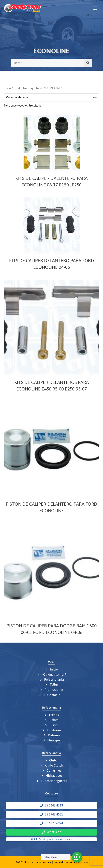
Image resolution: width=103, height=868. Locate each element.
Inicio (7, 88)
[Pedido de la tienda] (51, 97)
